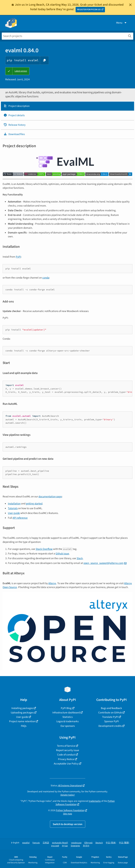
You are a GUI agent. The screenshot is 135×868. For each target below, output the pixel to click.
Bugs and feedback (111, 708)
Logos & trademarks (67, 721)
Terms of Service (66, 746)
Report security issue (68, 750)
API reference (20, 518)
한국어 (86, 846)
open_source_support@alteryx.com (103, 563)
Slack (80, 558)
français (36, 843)
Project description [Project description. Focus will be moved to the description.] (17, 106)
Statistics (67, 717)
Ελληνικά (88, 843)
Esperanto (75, 846)
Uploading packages (22, 713)
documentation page (50, 497)
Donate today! (68, 795)
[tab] (67, 106)
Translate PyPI (110, 717)
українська (76, 843)
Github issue (62, 554)
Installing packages (22, 708)
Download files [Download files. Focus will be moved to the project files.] (14, 134)
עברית (65, 846)
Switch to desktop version (68, 824)
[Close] (130, 5)
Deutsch (99, 843)
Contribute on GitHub (110, 713)
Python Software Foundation (70, 810)
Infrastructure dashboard (66, 713)
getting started (34, 504)
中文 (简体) (111, 843)
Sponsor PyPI (112, 721)
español (26, 843)
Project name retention (22, 721)
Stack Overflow (44, 549)
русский (55, 846)
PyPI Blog (66, 708)
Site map (68, 814)
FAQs (24, 726)
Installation (14, 504)
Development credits (110, 726)
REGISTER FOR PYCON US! (89, 10)
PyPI (18, 257)
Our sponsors (68, 726)
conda (46, 278)
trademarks (95, 801)
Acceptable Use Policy (66, 764)
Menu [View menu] (122, 23)
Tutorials (13, 508)
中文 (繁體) (124, 843)
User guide (14, 513)
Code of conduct (66, 755)
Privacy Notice (66, 759)
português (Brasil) (60, 843)
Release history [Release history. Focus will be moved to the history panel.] (15, 125)
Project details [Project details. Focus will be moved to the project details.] (14, 115)
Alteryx (52, 583)
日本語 (46, 843)
